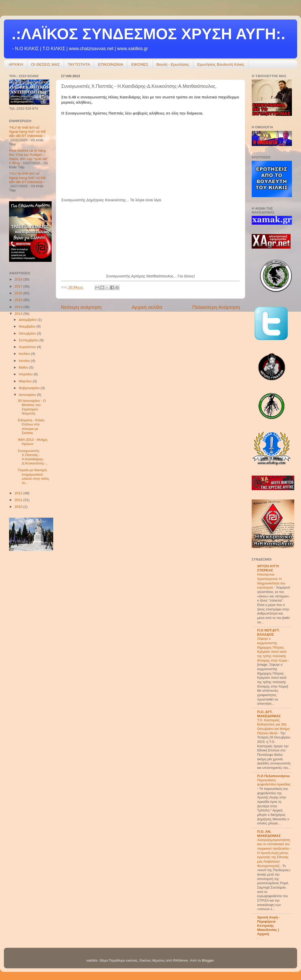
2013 (19, 314)
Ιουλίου (25, 354)
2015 (19, 300)
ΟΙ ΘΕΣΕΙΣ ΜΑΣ (45, 64)
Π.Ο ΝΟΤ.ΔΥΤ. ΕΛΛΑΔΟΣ (268, 632)
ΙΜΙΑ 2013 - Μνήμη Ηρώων (33, 442)
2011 (19, 500)
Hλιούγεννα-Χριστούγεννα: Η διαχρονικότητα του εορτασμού (271, 581)
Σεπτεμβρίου (29, 340)
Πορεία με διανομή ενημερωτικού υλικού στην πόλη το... (33, 476)
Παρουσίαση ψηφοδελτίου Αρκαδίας (274, 782)
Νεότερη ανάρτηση (81, 307)
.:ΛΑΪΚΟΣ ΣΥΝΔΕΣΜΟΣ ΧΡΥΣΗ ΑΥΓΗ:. (148, 34)
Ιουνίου (25, 361)
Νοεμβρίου (28, 326)
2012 (19, 493)
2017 (19, 286)
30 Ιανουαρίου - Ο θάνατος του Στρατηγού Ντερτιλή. (32, 407)
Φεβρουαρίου (30, 388)
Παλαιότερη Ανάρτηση (216, 307)
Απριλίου (26, 374)
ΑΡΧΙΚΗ (16, 64)
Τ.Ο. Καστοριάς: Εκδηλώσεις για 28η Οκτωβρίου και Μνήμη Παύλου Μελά (273, 727)
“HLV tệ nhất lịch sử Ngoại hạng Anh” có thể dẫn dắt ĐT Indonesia (27, 132)
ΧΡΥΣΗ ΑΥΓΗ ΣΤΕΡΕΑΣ (268, 568)
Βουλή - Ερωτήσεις (173, 64)
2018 (19, 279)
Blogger (208, 960)
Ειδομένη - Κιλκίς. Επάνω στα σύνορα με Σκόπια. (32, 426)
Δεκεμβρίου (28, 320)
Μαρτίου (26, 381)
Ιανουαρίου (28, 395)
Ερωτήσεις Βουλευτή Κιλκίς (221, 64)
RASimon (180, 960)
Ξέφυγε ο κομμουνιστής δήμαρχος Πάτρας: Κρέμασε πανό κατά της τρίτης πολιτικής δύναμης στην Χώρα (273, 649)
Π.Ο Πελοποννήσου (273, 776)
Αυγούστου (28, 347)
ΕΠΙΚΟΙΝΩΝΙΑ (111, 64)
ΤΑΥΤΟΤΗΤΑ (79, 64)
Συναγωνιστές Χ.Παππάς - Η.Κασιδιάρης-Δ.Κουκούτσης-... (33, 457)
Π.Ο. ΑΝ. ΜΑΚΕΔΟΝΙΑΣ (269, 834)
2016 (19, 293)
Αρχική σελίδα (147, 307)
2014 (19, 307)
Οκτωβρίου (28, 333)
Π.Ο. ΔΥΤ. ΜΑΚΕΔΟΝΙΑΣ (269, 714)
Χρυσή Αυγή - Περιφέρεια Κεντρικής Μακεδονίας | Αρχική (269, 926)
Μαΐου (24, 367)
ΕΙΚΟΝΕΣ (140, 64)
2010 (19, 507)
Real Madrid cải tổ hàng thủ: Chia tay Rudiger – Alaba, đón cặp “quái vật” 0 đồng (29, 157)
